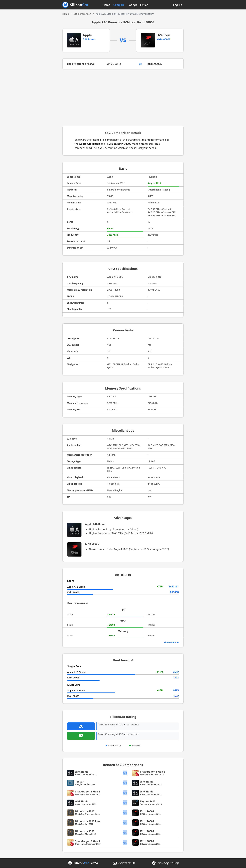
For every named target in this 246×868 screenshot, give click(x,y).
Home (106, 5)
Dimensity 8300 (85, 812)
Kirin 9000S (163, 39)
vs (125, 773)
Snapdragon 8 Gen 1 (88, 792)
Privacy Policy (168, 863)
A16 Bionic (89, 39)
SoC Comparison (82, 14)
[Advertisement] (123, 98)
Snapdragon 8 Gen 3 (153, 772)
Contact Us (127, 863)
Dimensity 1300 (85, 831)
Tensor (79, 782)
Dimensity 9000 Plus (88, 821)
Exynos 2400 (148, 802)
